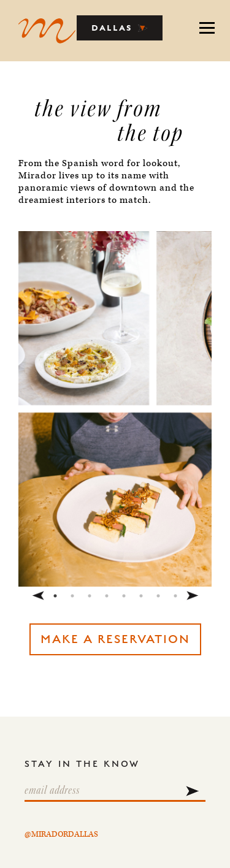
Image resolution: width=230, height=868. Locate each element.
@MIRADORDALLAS (61, 835)
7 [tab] (158, 596)
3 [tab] (90, 596)
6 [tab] (141, 596)
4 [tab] (107, 596)
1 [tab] (55, 596)
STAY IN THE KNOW (82, 764)
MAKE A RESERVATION (115, 639)
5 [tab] (124, 596)
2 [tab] (72, 596)
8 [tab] (175, 596)
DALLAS (120, 28)
